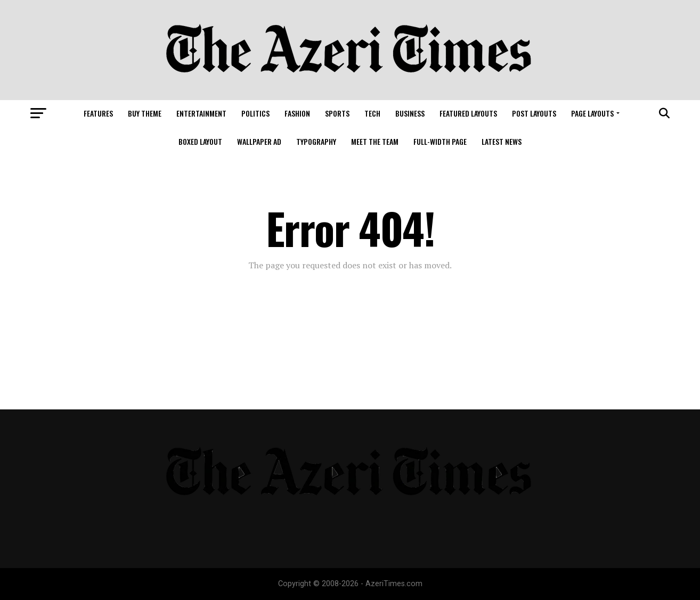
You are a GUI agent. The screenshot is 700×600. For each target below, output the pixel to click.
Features (98, 113)
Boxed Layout (200, 141)
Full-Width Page (440, 141)
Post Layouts (534, 113)
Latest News (502, 141)
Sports (337, 113)
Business (410, 113)
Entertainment (201, 113)
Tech (372, 113)
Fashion (297, 113)
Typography (316, 141)
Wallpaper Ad (259, 141)
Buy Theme (145, 113)
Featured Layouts (468, 113)
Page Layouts (592, 113)
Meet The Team (375, 141)
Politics (255, 113)
